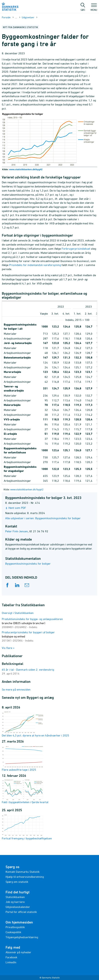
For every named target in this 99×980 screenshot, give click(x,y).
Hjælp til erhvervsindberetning (25, 877)
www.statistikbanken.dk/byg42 (26, 169)
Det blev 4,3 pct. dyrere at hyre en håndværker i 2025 (35, 724)
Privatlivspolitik (15, 927)
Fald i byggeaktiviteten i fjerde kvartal (25, 791)
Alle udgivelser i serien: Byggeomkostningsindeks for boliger (43, 518)
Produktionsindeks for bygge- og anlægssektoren (32, 623)
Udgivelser (28, 17)
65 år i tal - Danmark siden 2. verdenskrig (28, 670)
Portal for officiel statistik (21, 912)
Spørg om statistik (17, 882)
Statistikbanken (15, 897)
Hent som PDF (17, 508)
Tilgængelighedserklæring (22, 937)
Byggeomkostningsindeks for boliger (28, 564)
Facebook (11, 957)
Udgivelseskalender (18, 907)
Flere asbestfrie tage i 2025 (23, 758)
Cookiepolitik (13, 932)
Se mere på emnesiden (16, 689)
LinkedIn (11, 962)
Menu (94, 8)
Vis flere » (8, 648)
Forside (6, 17)
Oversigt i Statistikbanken (18, 613)
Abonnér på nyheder (18, 952)
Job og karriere (15, 902)
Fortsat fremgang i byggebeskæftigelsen (27, 827)
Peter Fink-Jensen (17, 531)
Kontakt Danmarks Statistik (23, 872)
